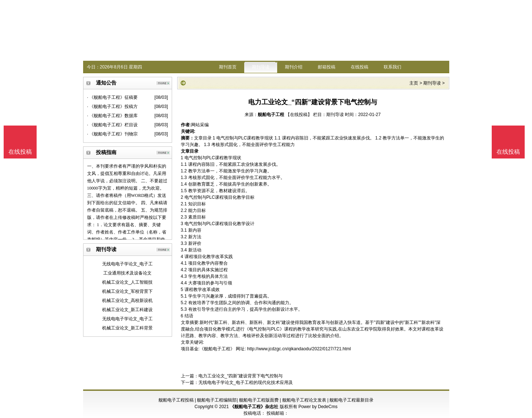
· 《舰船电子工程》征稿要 (113, 97)
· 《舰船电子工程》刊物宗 (113, 134)
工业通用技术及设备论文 (127, 273)
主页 (414, 83)
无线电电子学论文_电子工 (128, 264)
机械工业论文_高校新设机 (128, 301)
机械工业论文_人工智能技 (128, 282)
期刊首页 (228, 67)
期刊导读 (261, 67)
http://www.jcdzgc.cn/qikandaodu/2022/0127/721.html (299, 349)
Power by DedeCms (318, 407)
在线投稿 (360, 67)
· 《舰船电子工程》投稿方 (113, 107)
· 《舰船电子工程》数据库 (113, 116)
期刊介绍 (294, 67)
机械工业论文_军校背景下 (128, 291)
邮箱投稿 (327, 67)
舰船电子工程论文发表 (304, 400)
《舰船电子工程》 (217, 349)
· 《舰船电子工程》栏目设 (113, 125)
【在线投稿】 (299, 115)
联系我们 (393, 67)
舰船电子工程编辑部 (217, 400)
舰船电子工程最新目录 (351, 400)
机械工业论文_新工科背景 (128, 328)
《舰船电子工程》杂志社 (254, 407)
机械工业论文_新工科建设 (128, 310)
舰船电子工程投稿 (176, 400)
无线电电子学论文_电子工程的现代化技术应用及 (246, 382)
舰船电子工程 (271, 115)
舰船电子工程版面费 (259, 400)
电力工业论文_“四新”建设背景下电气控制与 (241, 376)
